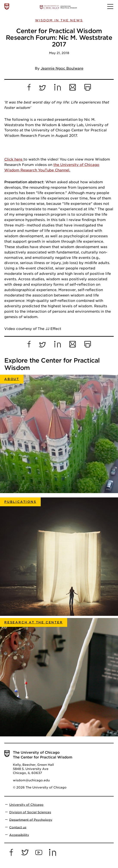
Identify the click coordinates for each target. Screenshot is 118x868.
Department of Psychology (31, 820)
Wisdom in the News (59, 20)
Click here (14, 159)
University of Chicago (26, 805)
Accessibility (19, 835)
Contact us (18, 827)
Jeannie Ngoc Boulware (62, 68)
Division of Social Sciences (30, 812)
